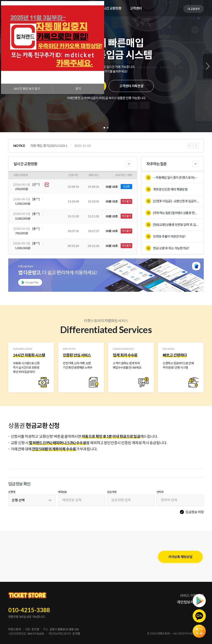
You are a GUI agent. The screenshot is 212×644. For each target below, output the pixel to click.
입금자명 (112, 492)
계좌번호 (62, 492)
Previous (190, 146)
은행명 (12, 492)
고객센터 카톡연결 (131, 86)
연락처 (160, 492)
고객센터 (136, 8)
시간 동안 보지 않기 (27, 89)
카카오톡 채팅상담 (180, 557)
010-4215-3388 (29, 610)
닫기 (78, 89)
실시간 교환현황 (111, 8)
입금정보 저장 (195, 512)
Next (207, 66)
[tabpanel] (106, 66)
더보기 (129, 164)
